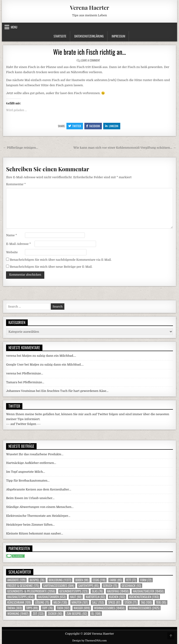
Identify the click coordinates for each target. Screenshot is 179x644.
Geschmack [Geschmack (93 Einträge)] (131, 586)
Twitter (75, 126)
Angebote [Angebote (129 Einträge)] (16, 580)
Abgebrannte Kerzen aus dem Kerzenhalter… (39, 489)
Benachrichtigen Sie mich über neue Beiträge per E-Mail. (51, 267)
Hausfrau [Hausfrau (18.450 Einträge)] (118, 591)
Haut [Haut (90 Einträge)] (76, 597)
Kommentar (16, 184)
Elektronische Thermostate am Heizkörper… (38, 516)
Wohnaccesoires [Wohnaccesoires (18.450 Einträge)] (109, 608)
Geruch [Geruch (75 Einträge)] (110, 586)
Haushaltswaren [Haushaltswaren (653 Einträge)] (52, 597)
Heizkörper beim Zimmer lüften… (30, 525)
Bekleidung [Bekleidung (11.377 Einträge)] (60, 580)
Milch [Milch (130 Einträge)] (60, 602)
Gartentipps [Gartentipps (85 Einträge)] (89, 586)
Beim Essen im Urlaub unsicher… (30, 498)
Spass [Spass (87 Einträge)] (114, 602)
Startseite (60, 36)
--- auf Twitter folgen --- (23, 424)
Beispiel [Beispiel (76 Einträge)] (37, 580)
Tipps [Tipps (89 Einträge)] (32, 608)
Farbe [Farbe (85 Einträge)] (116, 580)
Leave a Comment (90, 60)
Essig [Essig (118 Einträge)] (99, 580)
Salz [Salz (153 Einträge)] (98, 602)
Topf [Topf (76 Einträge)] (47, 608)
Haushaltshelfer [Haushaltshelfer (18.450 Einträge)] (148, 591)
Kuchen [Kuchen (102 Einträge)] (117, 597)
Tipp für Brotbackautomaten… (28, 481)
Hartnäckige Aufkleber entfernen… (31, 463)
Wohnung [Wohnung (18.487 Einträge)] (18, 614)
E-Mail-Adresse (18, 244)
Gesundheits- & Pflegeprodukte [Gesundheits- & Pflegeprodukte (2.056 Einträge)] (31, 591)
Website (12, 252)
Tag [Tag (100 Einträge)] (146, 602)
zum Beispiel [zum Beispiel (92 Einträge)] (77, 614)
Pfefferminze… (33, 373)
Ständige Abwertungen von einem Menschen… (40, 507)
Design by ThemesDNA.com (89, 641)
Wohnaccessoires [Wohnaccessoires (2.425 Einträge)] (144, 608)
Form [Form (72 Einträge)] (146, 580)
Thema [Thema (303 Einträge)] (14, 608)
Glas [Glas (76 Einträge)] (97, 591)
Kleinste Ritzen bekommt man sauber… (34, 533)
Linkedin (112, 126)
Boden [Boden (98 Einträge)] (82, 580)
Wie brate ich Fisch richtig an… (89, 52)
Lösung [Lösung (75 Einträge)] (42, 602)
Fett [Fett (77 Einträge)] (131, 580)
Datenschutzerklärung (89, 36)
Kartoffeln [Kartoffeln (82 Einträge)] (95, 597)
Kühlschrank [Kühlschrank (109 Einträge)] (19, 602)
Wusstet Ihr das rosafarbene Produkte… (35, 454)
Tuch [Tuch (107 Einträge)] (63, 608)
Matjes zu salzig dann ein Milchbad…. (49, 356)
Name (11, 235)
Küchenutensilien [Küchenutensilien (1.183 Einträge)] (144, 597)
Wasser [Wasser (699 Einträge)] (82, 608)
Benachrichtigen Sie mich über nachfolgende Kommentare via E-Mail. (61, 260)
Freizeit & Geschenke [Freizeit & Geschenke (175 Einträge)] (23, 586)
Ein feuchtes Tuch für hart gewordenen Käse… (75, 391)
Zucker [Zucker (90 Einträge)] (55, 614)
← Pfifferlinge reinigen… (21, 148)
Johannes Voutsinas (21, 391)
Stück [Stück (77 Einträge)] (131, 602)
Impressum (118, 36)
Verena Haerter (89, 7)
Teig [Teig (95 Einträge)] (161, 602)
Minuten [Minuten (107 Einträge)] (80, 602)
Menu (14, 27)
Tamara (12, 382)
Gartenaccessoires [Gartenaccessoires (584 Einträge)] (59, 586)
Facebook (93, 126)
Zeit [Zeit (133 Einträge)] (38, 614)
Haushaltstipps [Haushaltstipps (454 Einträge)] (20, 597)
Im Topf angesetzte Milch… (26, 472)
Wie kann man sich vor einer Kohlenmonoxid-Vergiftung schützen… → (125, 148)
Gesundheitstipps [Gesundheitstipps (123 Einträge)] (74, 591)
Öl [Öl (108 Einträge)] (96, 614)
